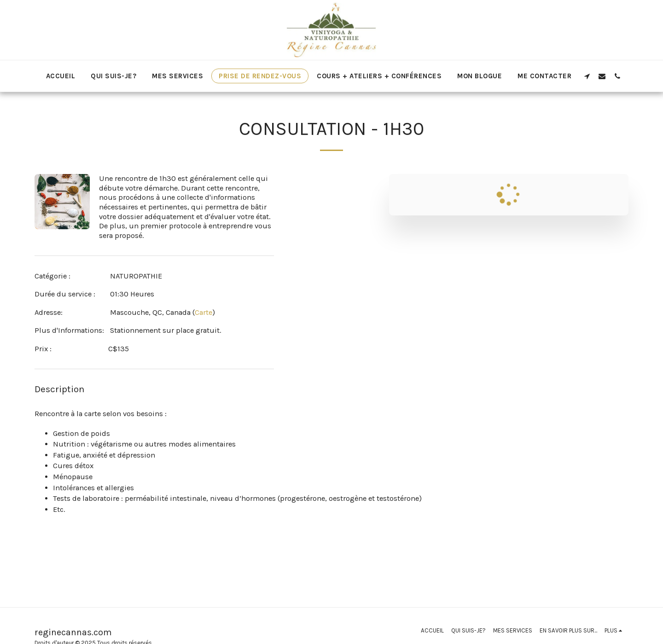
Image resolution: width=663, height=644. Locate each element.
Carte (204, 312)
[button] (587, 76)
